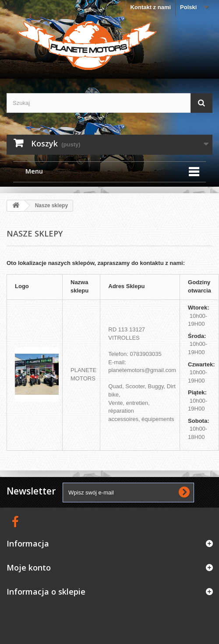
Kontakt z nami (151, 7)
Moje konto (29, 567)
